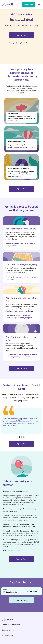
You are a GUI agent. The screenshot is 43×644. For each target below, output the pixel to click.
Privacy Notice (8, 630)
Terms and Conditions (11, 625)
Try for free (29, 5)
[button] (39, 5)
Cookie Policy (8, 636)
